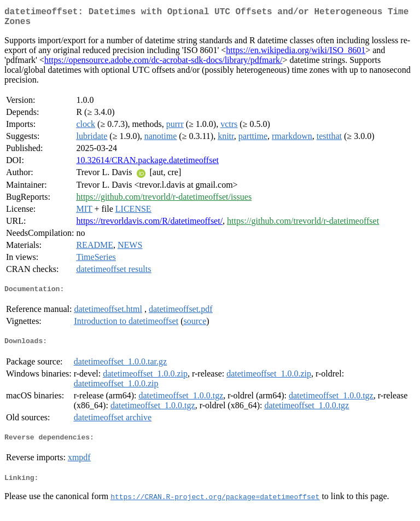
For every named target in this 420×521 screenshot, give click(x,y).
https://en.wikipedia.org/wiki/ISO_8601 (296, 54)
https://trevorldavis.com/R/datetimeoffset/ (149, 225)
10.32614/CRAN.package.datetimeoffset (147, 164)
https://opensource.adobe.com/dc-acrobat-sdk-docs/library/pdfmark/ (163, 64)
